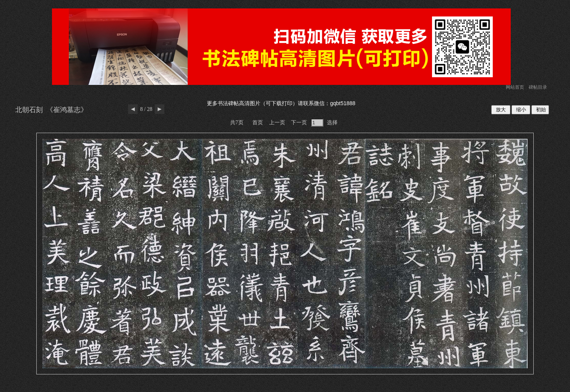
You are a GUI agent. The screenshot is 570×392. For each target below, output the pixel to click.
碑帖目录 (538, 87)
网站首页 (515, 87)
